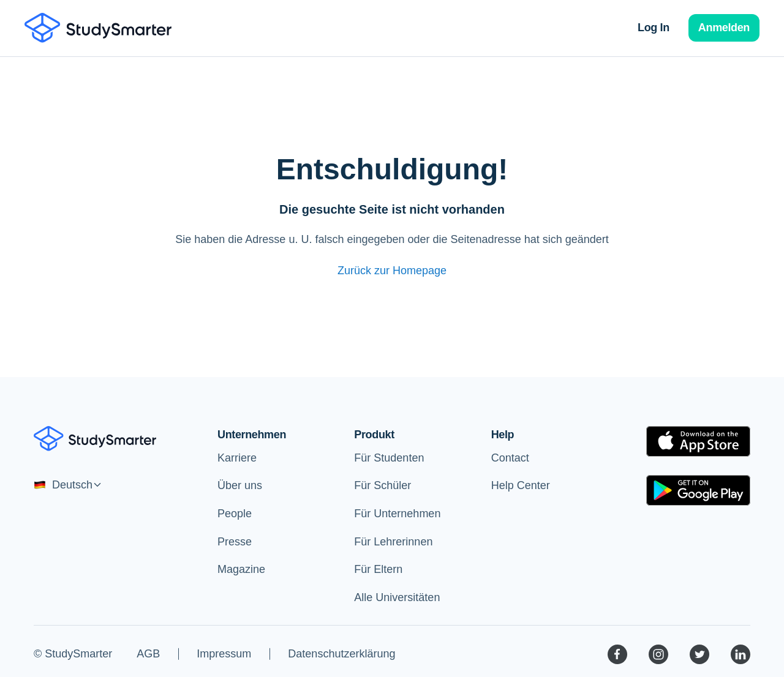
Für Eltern (378, 569)
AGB (148, 654)
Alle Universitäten (397, 597)
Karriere (237, 458)
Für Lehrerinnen (393, 542)
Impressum (224, 654)
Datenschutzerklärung (341, 654)
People (235, 514)
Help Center (521, 485)
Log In (654, 28)
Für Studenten (389, 458)
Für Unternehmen (397, 514)
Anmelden (724, 28)
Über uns (240, 485)
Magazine (241, 569)
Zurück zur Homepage (392, 271)
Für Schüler (383, 485)
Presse (235, 542)
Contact (510, 458)
